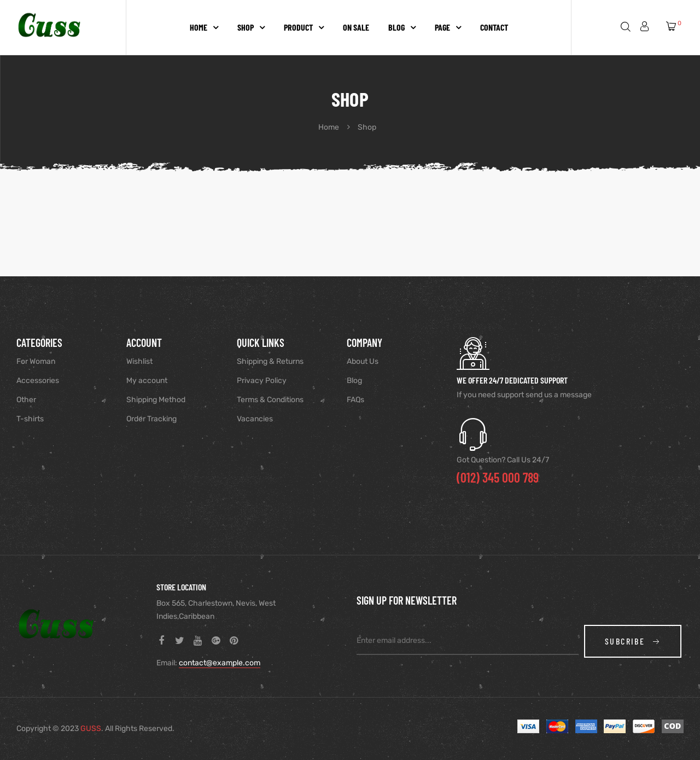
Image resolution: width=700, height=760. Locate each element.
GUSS (91, 729)
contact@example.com (220, 663)
